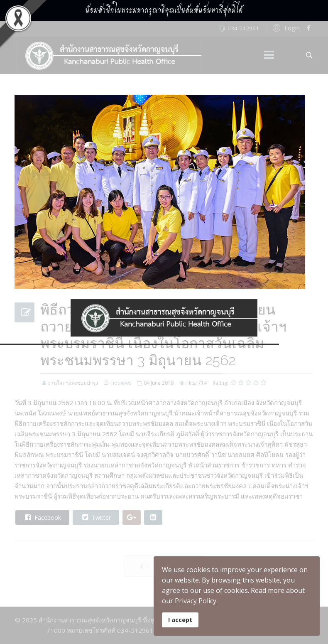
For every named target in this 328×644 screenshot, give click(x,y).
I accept (180, 620)
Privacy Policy (196, 601)
